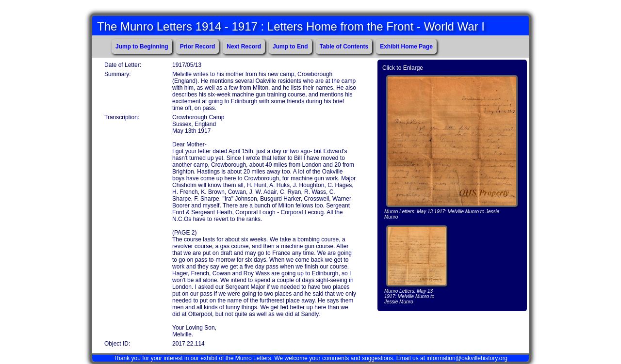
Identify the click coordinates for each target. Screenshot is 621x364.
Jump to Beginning (142, 47)
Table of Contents (344, 47)
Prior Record (198, 47)
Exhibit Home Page (406, 47)
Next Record (244, 47)
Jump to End (290, 47)
